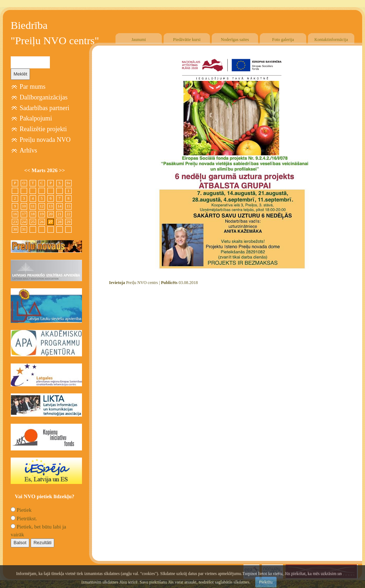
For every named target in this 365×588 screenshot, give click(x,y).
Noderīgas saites (235, 40)
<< (28, 170)
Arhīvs (28, 150)
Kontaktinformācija (331, 40)
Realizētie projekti (43, 129)
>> (62, 170)
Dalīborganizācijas (44, 97)
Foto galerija (283, 40)
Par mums (33, 87)
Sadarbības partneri (44, 108)
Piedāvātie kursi (187, 40)
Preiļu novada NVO (45, 140)
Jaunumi (139, 40)
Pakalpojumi (36, 118)
